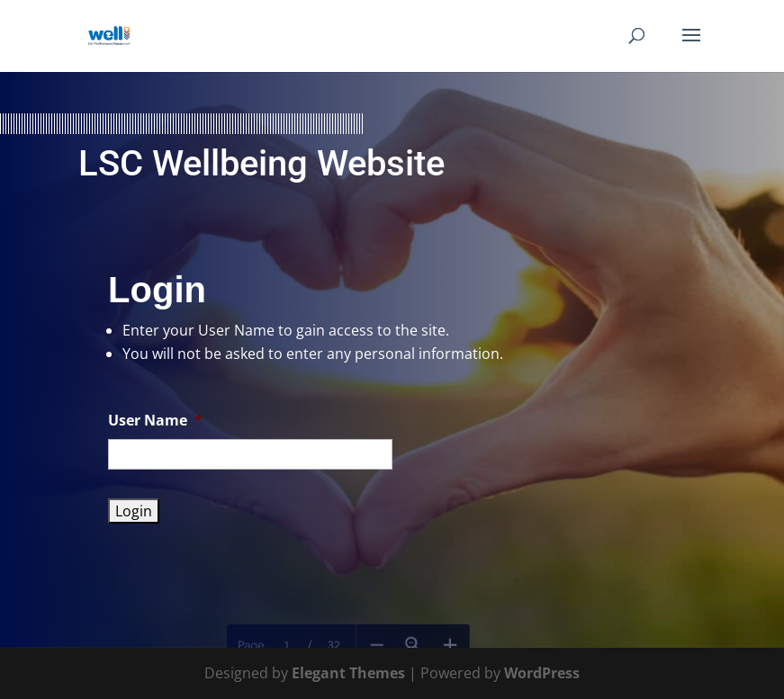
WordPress (542, 673)
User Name (155, 421)
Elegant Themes (348, 673)
